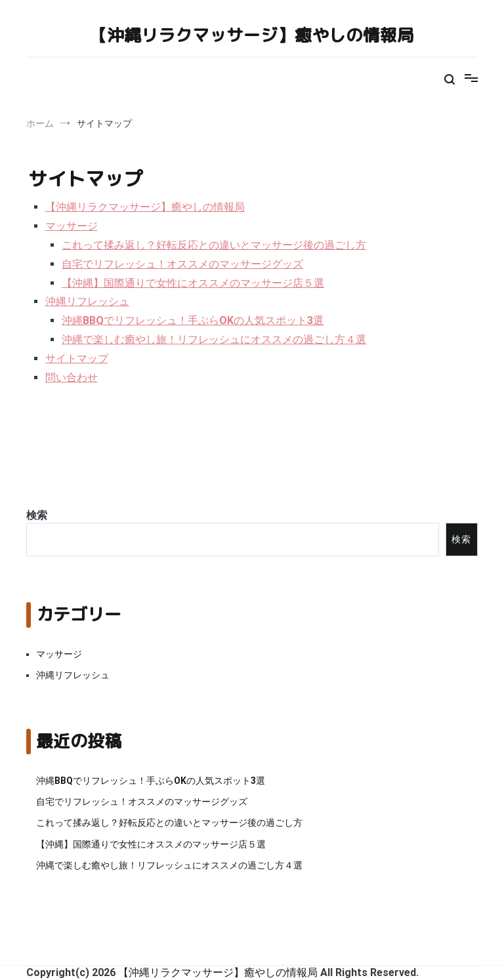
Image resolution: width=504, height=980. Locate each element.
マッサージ (72, 226)
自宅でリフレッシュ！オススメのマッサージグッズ (182, 264)
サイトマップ (77, 358)
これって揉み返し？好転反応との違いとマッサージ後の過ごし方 (214, 245)
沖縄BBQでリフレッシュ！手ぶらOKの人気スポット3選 (193, 320)
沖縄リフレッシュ (87, 301)
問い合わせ (72, 378)
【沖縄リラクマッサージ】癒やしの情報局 (252, 35)
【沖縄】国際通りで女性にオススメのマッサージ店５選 (193, 283)
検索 (37, 515)
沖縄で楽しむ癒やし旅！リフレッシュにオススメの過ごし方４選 (214, 339)
